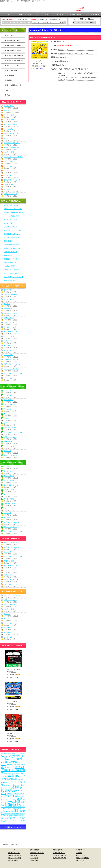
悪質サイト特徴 (13, 860)
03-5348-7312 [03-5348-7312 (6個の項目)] (9, 811)
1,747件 (15, 301)
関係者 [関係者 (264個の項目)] (15, 805)
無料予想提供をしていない (13, 248)
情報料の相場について (11, 263)
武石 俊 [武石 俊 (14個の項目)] (13, 773)
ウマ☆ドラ (8, 290)
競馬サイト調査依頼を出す (14, 85)
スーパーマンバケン (10, 166)
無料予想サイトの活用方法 (14, 60)
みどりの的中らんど (10, 332)
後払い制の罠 (8, 255)
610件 (15, 159)
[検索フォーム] (45, 22)
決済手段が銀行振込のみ (12, 245)
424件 (15, 411)
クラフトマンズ (9, 299)
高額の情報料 (8, 241)
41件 (14, 420)
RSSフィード (9, 90)
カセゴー (39, 61)
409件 (15, 187)
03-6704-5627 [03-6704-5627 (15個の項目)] (10, 768)
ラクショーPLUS (9, 161)
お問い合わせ (80, 860)
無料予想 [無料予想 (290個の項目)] (20, 776)
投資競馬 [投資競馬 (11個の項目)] (7, 783)
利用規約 (8, 95)
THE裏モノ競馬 (9, 152)
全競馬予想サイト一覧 (12, 41)
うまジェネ (8, 409)
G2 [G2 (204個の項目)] (3, 756)
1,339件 (15, 425)
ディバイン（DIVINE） (11, 124)
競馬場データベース (12, 65)
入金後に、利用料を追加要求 (13, 212)
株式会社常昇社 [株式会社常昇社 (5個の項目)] (11, 794)
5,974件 (15, 126)
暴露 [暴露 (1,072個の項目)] (11, 776)
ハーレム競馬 (8, 129)
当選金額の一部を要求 (11, 259)
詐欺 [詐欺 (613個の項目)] (20, 799)
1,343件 (15, 177)
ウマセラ (7, 467)
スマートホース (9, 318)
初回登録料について (10, 252)
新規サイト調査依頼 (83, 858)
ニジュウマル (8, 341)
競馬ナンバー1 (9, 185)
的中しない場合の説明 (11, 216)
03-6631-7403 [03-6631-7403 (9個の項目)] (8, 785)
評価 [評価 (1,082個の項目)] (8, 804)
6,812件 (15, 108)
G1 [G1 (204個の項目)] (3, 767)
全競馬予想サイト (59, 853)
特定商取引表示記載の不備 (13, 237)
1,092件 (15, 131)
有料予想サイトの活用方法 (14, 55)
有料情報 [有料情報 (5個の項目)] (16, 816)
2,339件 (15, 469)
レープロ (7, 189)
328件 (15, 196)
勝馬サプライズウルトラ (12, 180)
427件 (15, 163)
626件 (15, 292)
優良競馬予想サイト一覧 (13, 50)
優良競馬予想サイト (60, 855)
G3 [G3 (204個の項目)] (21, 805)
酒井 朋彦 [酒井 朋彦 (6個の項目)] (11, 816)
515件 (15, 320)
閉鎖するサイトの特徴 (11, 270)
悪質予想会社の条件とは (12, 205)
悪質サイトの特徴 (11, 70)
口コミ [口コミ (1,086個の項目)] (15, 782)
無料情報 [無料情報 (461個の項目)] (12, 779)
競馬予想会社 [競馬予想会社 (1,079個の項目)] (13, 759)
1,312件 (15, 310)
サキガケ (7, 418)
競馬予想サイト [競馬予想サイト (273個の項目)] (14, 791)
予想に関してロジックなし (13, 230)
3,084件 (15, 136)
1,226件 (15, 122)
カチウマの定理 (9, 115)
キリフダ (7, 138)
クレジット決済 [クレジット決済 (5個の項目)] (17, 817)
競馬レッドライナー (10, 322)
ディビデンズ (8, 171)
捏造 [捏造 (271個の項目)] (4, 793)
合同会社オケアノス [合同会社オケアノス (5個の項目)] (16, 820)
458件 (15, 149)
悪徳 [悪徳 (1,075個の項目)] (18, 767)
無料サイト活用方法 (14, 858)
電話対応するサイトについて (13, 277)
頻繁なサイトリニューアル (13, 209)
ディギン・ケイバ (10, 120)
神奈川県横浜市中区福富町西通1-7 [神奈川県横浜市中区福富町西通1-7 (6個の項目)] (16, 765)
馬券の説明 (9, 80)
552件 (15, 324)
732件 (15, 154)
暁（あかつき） (9, 106)
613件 (15, 140)
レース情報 (34, 858)
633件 (15, 334)
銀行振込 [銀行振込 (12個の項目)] (7, 774)
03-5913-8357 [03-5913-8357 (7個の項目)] (10, 807)
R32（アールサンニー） (12, 134)
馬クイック (8, 350)
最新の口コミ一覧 (14, 853)
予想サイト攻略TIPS (11, 280)
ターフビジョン (9, 110)
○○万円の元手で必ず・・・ (13, 220)
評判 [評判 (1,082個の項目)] (17, 811)
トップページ (9, 36)
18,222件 (16, 191)
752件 (15, 117)
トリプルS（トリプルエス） (13, 157)
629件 (15, 168)
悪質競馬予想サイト (60, 858)
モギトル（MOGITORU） (12, 147)
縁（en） (7, 423)
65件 (42, 69)
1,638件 (15, 352)
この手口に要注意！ (10, 266)
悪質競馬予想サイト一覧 (13, 46)
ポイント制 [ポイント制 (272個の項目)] (11, 796)
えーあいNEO (8, 308)
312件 (15, 145)
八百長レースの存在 (10, 227)
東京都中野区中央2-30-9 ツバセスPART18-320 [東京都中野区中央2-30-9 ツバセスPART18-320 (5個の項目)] (13, 754)
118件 (15, 182)
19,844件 (16, 112)
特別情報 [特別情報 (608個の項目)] (16, 770)
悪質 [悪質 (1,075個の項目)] (4, 762)
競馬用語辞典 (9, 75)
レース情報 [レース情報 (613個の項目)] (13, 802)
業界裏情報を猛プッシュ (12, 234)
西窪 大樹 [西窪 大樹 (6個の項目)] (21, 796)
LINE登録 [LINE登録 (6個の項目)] (7, 756)
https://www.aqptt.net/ (65, 46)
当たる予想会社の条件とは (13, 273)
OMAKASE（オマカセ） (12, 143)
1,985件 (15, 173)
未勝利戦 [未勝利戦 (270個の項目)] (13, 762)
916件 (15, 343)
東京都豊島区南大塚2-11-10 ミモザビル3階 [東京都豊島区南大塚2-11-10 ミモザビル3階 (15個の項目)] (13, 808)
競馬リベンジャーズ (10, 194)
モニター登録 (8, 223)
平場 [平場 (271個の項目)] (4, 779)
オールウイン (8, 175)
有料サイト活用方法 (14, 855)
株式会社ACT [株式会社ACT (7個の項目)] (16, 785)
